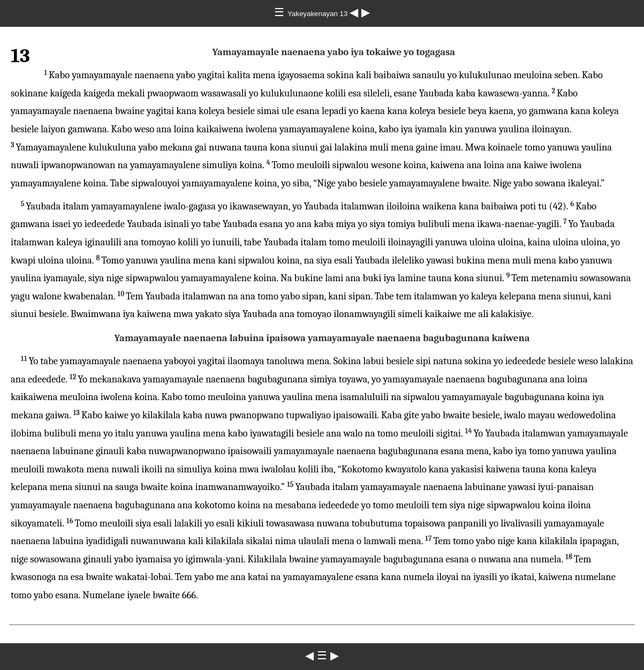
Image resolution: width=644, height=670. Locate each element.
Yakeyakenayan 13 (319, 14)
